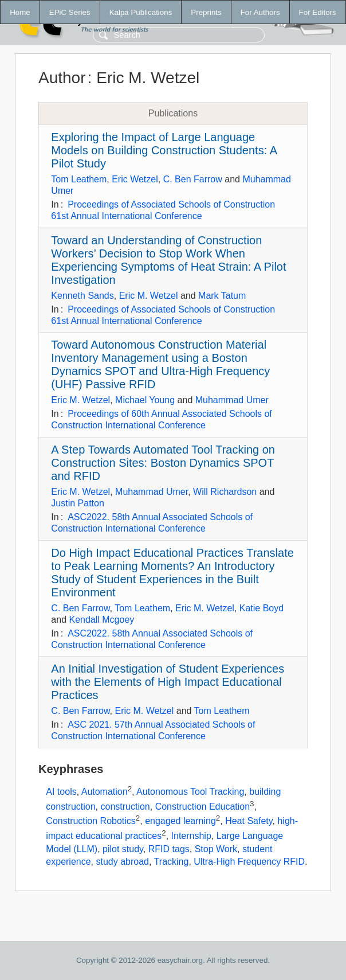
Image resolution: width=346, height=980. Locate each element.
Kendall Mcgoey (101, 620)
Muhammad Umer (232, 400)
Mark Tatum (222, 296)
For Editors (318, 12)
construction (125, 807)
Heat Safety (249, 821)
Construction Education (203, 807)
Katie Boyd (262, 608)
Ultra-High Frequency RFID (249, 862)
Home (20, 12)
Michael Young (145, 400)
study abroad (123, 862)
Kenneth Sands (82, 296)
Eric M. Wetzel (149, 296)
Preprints (206, 12)
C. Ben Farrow (193, 179)
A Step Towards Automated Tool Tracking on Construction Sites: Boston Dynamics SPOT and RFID (163, 463)
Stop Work (216, 849)
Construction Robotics (91, 821)
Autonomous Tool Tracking (190, 792)
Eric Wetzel (135, 179)
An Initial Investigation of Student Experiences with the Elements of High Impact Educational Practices (168, 682)
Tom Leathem (79, 179)
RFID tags (169, 849)
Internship (191, 836)
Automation (105, 792)
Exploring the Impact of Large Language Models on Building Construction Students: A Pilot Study (164, 150)
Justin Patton (78, 503)
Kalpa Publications (141, 12)
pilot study (123, 849)
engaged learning (180, 821)
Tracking (172, 862)
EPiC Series (70, 12)
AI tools (61, 792)
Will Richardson (225, 492)
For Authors (260, 12)
